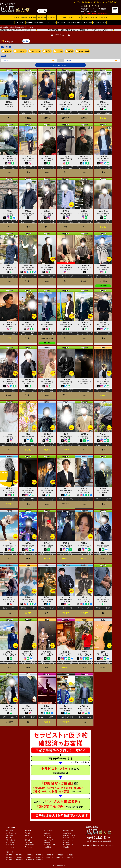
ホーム (16, 17)
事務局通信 (66, 847)
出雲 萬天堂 (19, 857)
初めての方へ (10, 831)
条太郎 (47, 652)
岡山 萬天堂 (70, 855)
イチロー (84, 706)
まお (47, 322)
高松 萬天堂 (39, 857)
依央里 (28, 102)
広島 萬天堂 (9, 857)
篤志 (66, 652)
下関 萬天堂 (29, 857)
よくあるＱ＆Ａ (29, 838)
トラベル (59, 51)
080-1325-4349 (92, 6)
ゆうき (66, 265)
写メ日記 (32, 17)
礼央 (84, 543)
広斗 (28, 156)
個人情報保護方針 (68, 845)
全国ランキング (48, 842)
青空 (9, 379)
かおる (66, 379)
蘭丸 (47, 543)
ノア (103, 379)
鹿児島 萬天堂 (30, 859)
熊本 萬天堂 (9, 859)
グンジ (84, 102)
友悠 (103, 488)
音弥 (47, 379)
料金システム (39, 22)
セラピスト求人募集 (85, 22)
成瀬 (9, 488)
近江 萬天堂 (9, 855)
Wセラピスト (21, 51)
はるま (47, 434)
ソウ (84, 652)
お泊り (48, 51)
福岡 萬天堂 (60, 857)
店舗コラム (47, 833)
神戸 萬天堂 (60, 855)
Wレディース (36, 51)
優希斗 (84, 156)
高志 (9, 102)
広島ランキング (48, 840)
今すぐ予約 (103, 286)
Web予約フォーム (68, 840)
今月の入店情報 (10, 840)
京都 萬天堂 (19, 855)
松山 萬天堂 (50, 857)
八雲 (28, 543)
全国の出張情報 (29, 845)
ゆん (84, 488)
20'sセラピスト (75, 17)
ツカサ (47, 265)
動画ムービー (29, 835)
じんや (66, 102)
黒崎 (9, 652)
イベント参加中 (84, 51)
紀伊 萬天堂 (50, 855)
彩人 (47, 597)
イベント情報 (29, 842)
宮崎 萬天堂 (19, 859)
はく (47, 211)
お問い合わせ (71, 22)
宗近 (28, 379)
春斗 (103, 102)
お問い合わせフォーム (69, 835)
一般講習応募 (48, 847)
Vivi (103, 434)
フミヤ (9, 706)
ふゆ (66, 211)
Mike (28, 322)
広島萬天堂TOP (67, 833)
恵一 (66, 322)
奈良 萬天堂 (39, 855)
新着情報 (28, 840)
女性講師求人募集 (100, 22)
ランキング (52, 17)
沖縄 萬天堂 (39, 859)
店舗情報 (24, 17)
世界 (28, 597)
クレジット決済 (50, 22)
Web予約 (29, 22)
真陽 (9, 322)
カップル (8, 51)
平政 (103, 322)
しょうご (103, 211)
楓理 (47, 706)
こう (66, 156)
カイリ (84, 322)
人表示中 (7, 41)
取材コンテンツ (29, 847)
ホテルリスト (20, 22)
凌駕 (9, 265)
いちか (66, 597)
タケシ (103, 597)
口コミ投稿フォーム (69, 838)
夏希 (47, 102)
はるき (28, 265)
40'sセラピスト (101, 17)
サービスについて (11, 833)
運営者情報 (66, 842)
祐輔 (103, 265)
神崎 (28, 211)
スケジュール (62, 17)
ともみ (103, 156)
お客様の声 (41, 17)
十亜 (9, 434)
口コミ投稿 (61, 22)
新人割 (71, 51)
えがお (84, 434)
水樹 (66, 543)
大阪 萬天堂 (29, 855)
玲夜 (84, 211)
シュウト (84, 265)
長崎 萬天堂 (70, 857)
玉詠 (28, 488)
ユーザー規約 (48, 838)
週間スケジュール (11, 838)
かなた (28, 652)
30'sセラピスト (88, 17)
